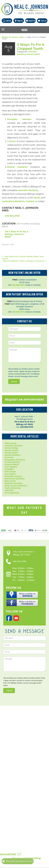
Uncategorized (12, 493)
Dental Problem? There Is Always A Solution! (25, 261)
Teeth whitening (13, 488)
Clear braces (11, 443)
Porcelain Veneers (13, 806)
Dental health (33, 54)
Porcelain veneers (13, 476)
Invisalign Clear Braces (16, 801)
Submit (14, 381)
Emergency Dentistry (15, 460)
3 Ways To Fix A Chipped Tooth (31, 47)
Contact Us (10, 769)
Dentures (9, 457)
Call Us (7, 21)
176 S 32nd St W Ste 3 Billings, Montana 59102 (16, 234)
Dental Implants (13, 788)
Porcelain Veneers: (19, 119)
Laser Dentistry (12, 814)
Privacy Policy (11, 761)
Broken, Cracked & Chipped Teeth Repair (25, 827)
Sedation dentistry (13, 483)
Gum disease (11, 467)
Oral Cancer (10, 472)
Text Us (42, 21)
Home (8, 753)
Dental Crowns (12, 785)
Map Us (19, 21)
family (37, 198)
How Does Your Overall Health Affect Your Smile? (23, 258)
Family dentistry (12, 462)
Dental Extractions (14, 796)
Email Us (30, 21)
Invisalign (9, 469)
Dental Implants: (17, 167)
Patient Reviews (13, 840)
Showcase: (14, 834)
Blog (22, 37)
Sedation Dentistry (14, 811)
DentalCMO (11, 854)
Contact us (32, 201)
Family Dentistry (13, 798)
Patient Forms (12, 758)
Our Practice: (15, 750)
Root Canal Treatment (15, 809)
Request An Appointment (24, 400)
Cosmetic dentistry (14, 446)
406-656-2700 (12, 216)
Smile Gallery (11, 838)
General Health (12, 464)
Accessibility (11, 764)
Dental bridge (11, 448)
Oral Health (10, 474)
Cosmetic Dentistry (14, 782)
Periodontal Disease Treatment (20, 803)
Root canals (10, 481)
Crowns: (12, 141)
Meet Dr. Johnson (13, 756)
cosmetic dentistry (28, 190)
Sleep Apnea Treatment (16, 817)
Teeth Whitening (13, 819)
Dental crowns (12, 450)
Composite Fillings (14, 822)
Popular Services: (19, 779)
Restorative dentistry (15, 479)
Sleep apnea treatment (16, 486)
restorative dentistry (13, 201)
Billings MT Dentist (10, 37)
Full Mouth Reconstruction (18, 824)
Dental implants (12, 455)
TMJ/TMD (9, 490)
